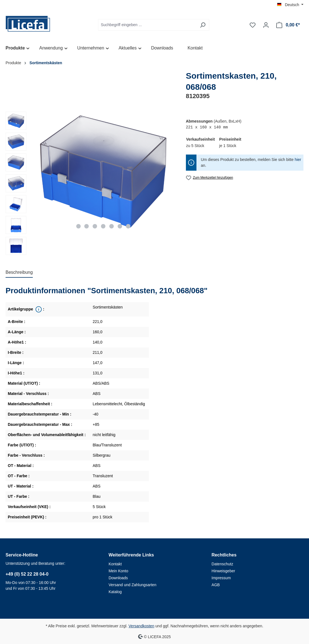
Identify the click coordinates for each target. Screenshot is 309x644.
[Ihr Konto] (266, 25)
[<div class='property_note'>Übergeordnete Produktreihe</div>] (38, 309)
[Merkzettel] (253, 25)
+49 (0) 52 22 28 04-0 (27, 574)
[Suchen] (203, 25)
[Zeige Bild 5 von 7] (111, 226)
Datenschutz (222, 564)
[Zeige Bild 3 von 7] (95, 226)
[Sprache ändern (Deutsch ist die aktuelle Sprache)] (290, 5)
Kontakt (115, 564)
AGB (216, 585)
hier (298, 160)
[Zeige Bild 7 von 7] (128, 226)
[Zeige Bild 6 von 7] (120, 226)
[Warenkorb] (288, 25)
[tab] (19, 273)
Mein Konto (119, 571)
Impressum (221, 578)
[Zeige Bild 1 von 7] (78, 226)
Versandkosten (142, 626)
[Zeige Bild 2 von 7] (87, 226)
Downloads (118, 578)
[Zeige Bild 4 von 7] (103, 226)
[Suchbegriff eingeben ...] (147, 25)
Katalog (115, 592)
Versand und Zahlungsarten (133, 585)
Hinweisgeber (223, 571)
